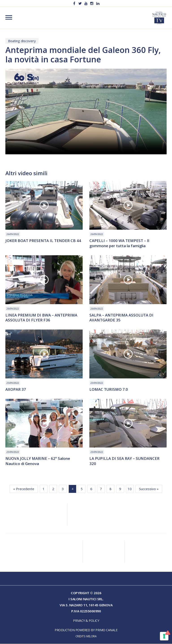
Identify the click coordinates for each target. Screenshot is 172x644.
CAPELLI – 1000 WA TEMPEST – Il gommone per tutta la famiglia (119, 243)
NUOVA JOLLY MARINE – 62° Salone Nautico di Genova (38, 461)
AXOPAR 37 (16, 390)
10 (130, 489)
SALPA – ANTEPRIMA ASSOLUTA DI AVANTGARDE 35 (122, 318)
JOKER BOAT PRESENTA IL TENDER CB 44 (43, 241)
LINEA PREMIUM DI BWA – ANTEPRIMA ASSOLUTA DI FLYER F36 (42, 318)
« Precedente (24, 489)
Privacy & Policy (86, 621)
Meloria (91, 636)
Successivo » (149, 489)
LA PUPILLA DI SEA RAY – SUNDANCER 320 (125, 461)
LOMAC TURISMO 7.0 (109, 390)
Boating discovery (22, 41)
